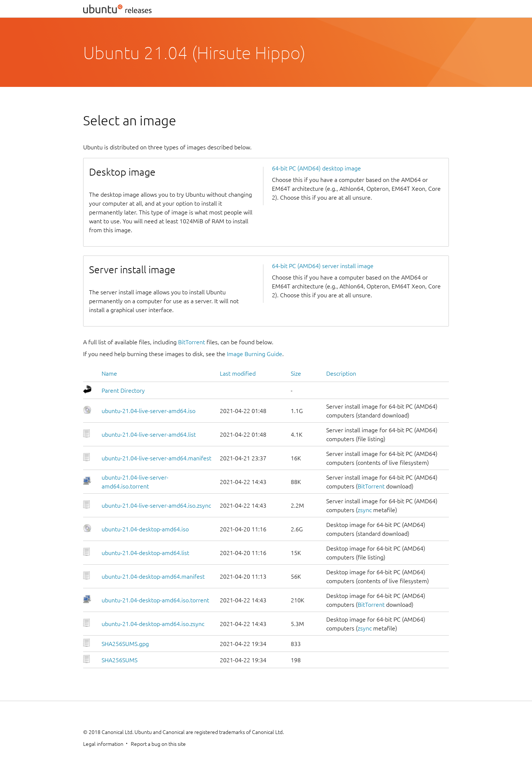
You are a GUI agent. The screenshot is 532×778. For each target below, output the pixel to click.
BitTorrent (192, 342)
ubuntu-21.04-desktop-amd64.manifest (153, 576)
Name (109, 373)
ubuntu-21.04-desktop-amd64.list (145, 553)
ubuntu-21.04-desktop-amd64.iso (145, 529)
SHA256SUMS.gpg (125, 644)
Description (341, 373)
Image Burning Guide (255, 354)
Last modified (238, 373)
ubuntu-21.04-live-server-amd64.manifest (156, 458)
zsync (365, 510)
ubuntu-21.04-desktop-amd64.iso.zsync (153, 624)
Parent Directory (123, 390)
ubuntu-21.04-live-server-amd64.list (149, 434)
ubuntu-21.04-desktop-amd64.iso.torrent (155, 600)
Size (296, 373)
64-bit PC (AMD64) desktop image (316, 168)
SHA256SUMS (120, 660)
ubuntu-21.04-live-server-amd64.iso (149, 411)
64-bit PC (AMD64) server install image (323, 266)
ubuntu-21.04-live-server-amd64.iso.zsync (156, 505)
